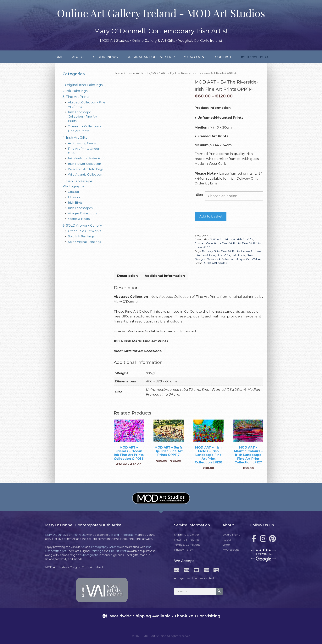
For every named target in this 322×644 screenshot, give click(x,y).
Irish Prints (238, 255)
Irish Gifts (224, 255)
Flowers (74, 197)
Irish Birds (75, 203)
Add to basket (211, 216)
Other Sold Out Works (84, 231)
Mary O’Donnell (55, 535)
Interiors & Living (206, 255)
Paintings (97, 551)
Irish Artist (79, 535)
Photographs (90, 555)
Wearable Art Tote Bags (86, 169)
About (78, 57)
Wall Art (257, 259)
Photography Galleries (105, 547)
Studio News (105, 57)
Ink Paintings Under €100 (87, 158)
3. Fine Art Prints (138, 73)
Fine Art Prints (230, 251)
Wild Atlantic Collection (85, 174)
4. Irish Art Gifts (243, 239)
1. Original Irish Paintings (83, 85)
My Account (195, 57)
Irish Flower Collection (84, 164)
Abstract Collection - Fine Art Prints (218, 243)
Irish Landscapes (80, 208)
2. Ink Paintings (75, 91)
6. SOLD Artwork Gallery (82, 225)
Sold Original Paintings (84, 242)
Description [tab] (128, 276)
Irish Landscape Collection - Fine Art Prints (83, 116)
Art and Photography (123, 535)
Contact (224, 57)
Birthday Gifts (211, 251)
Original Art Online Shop (151, 57)
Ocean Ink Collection (221, 259)
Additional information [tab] (165, 276)
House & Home (251, 251)
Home (58, 57)
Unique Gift (243, 259)
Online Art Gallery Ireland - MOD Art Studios (161, 13)
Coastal (73, 192)
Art (83, 547)
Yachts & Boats (79, 219)
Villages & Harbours (83, 213)
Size (200, 195)
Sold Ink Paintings (81, 236)
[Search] (219, 591)
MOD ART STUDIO (216, 263)
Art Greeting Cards (82, 143)
